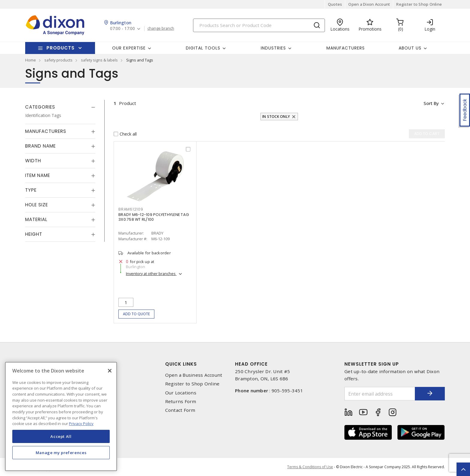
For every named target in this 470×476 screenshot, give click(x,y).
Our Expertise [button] (129, 48)
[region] (61, 416)
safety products (58, 60)
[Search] (259, 25)
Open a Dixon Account (369, 4)
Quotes (335, 4)
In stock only (276, 117)
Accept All (61, 436)
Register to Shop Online (419, 4)
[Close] (110, 371)
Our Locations (181, 393)
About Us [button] (410, 48)
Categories (40, 107)
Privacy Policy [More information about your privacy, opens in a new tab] (81, 424)
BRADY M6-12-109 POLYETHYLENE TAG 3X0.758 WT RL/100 (154, 217)
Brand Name (40, 146)
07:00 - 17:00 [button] (122, 29)
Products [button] (61, 48)
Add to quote (137, 314)
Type (31, 190)
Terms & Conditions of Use (310, 467)
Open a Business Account (194, 375)
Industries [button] (273, 48)
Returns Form (181, 401)
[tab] (60, 107)
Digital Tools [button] (203, 48)
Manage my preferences (61, 453)
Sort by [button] (431, 103)
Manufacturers (346, 48)
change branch (161, 28)
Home (31, 60)
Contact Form (180, 410)
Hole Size (37, 205)
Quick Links (181, 364)
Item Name (38, 175)
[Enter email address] (380, 394)
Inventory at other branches (151, 274)
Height (34, 234)
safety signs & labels (99, 60)
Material (36, 219)
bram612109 (131, 209)
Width (33, 161)
